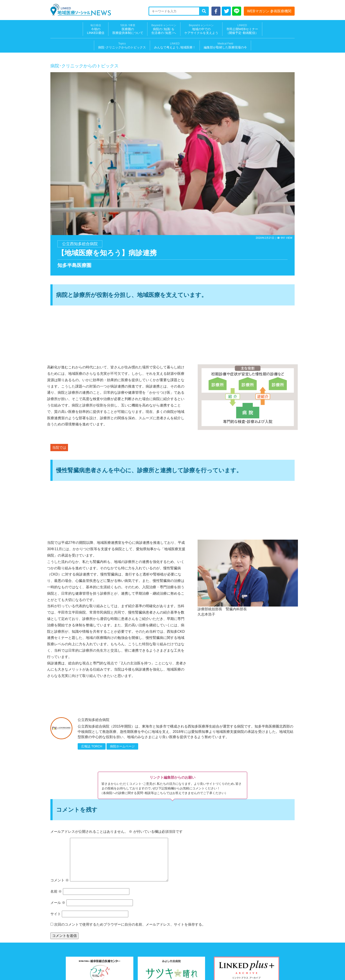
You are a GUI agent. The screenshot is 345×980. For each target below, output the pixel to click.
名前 (56, 891)
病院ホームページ (122, 746)
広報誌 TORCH (92, 746)
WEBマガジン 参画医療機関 (269, 11)
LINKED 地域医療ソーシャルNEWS (81, 10)
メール (58, 903)
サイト (56, 914)
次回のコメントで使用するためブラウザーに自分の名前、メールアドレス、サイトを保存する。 (130, 924)
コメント (60, 880)
